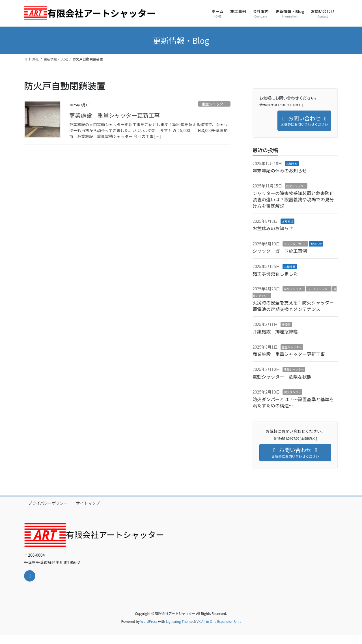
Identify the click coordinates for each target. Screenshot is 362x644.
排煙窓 (286, 324)
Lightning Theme (179, 621)
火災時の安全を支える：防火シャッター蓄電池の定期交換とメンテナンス (293, 306)
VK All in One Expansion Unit (219, 621)
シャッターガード (295, 244)
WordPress (149, 621)
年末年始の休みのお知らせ (280, 170)
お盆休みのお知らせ (273, 228)
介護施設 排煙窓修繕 (275, 331)
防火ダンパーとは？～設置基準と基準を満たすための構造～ (293, 402)
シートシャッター (319, 289)
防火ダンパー (292, 392)
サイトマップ (88, 503)
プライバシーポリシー (48, 503)
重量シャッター (214, 104)
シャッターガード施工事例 (280, 251)
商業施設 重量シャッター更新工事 (117, 115)
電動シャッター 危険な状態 (282, 377)
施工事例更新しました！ (277, 273)
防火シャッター (296, 186)
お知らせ (292, 164)
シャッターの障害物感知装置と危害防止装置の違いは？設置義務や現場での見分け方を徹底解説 (293, 199)
